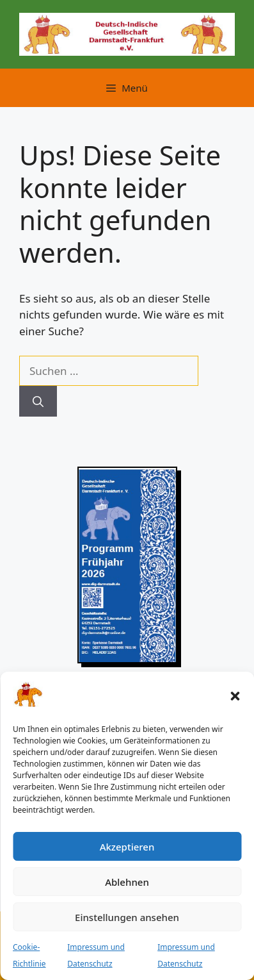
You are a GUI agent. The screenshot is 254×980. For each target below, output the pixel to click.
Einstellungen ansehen (127, 917)
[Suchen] (38, 401)
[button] (235, 696)
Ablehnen (127, 882)
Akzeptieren (127, 847)
